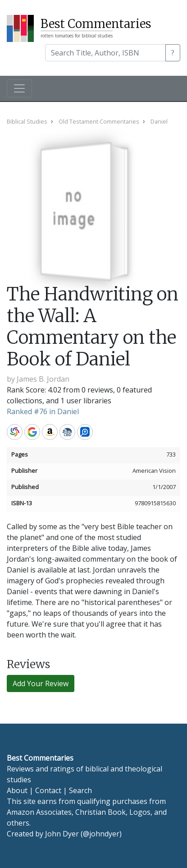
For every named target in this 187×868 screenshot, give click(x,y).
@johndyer (101, 834)
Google (32, 432)
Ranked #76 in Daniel (43, 411)
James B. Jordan (43, 379)
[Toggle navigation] (19, 88)
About (17, 790)
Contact (48, 790)
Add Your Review (41, 683)
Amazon (50, 432)
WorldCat (15, 432)
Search (80, 790)
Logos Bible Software (85, 432)
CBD (67, 432)
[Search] (105, 53)
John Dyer (62, 834)
